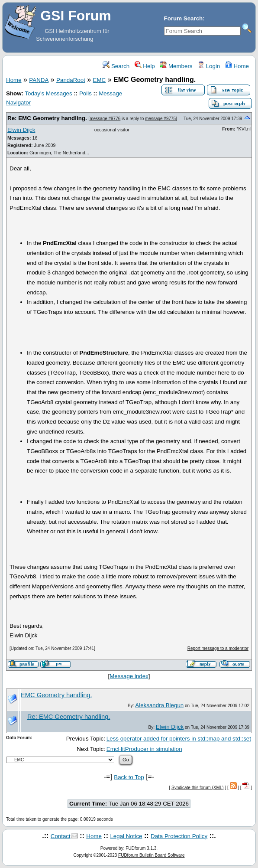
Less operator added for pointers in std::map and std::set (179, 739)
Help (145, 66)
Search (116, 66)
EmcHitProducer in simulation (144, 749)
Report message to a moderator (218, 648)
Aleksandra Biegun (159, 705)
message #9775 (160, 119)
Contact (61, 836)
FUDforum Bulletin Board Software (151, 855)
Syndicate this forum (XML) (198, 788)
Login (209, 66)
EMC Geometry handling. (56, 695)
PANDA (39, 80)
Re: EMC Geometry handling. (47, 118)
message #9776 (105, 119)
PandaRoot (71, 80)
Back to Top (129, 777)
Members (176, 66)
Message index (129, 676)
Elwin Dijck (21, 130)
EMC (100, 80)
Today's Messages (48, 93)
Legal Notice (126, 836)
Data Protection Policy (179, 836)
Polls (85, 93)
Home (237, 66)
